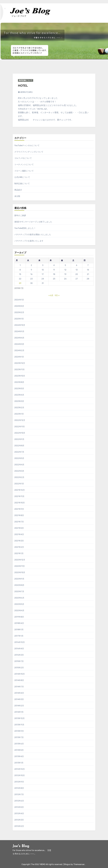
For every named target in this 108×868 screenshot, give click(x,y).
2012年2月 (19, 826)
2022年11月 (20, 427)
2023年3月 (19, 401)
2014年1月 (19, 712)
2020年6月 (19, 598)
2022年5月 (19, 458)
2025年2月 (19, 312)
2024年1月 (19, 357)
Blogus (67, 864)
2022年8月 (19, 446)
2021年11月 (19, 496)
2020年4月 (19, 611)
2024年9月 (19, 331)
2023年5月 (19, 389)
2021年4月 (19, 534)
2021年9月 (19, 509)
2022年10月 (20, 433)
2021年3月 (19, 541)
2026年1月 (19, 300)
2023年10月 (20, 376)
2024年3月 (19, 344)
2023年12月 (20, 363)
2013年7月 (19, 737)
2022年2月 (19, 477)
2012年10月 (20, 775)
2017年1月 (19, 636)
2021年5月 (19, 528)
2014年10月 (20, 674)
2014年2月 (19, 706)
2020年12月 (20, 560)
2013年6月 (19, 744)
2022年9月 (19, 439)
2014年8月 (19, 680)
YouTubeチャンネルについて (27, 145)
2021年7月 (19, 522)
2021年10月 (20, 503)
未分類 (17, 196)
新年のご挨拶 (20, 215)
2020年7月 (19, 591)
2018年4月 (19, 623)
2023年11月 (20, 369)
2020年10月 (20, 572)
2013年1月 (19, 763)
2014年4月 (19, 693)
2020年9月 (19, 579)
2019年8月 (19, 617)
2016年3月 (19, 655)
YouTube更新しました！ (25, 228)
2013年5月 (19, 750)
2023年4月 (19, 395)
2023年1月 (19, 414)
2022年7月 (19, 452)
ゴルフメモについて (23, 158)
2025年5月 (19, 306)
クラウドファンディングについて (29, 152)
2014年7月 (19, 687)
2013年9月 (19, 731)
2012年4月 (19, 813)
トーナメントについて (24, 164)
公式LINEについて (22, 177)
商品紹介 (18, 190)
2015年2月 (19, 668)
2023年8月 (19, 382)
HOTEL (23, 86)
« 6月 (51, 295)
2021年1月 (19, 553)
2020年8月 (19, 585)
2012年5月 (19, 807)
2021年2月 (19, 547)
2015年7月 (19, 661)
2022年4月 (19, 465)
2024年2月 (19, 350)
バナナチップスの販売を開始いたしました (33, 235)
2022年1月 (19, 484)
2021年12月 (20, 490)
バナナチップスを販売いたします (29, 241)
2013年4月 (19, 756)
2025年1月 (19, 319)
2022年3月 (19, 471)
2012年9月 (19, 782)
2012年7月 (19, 794)
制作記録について (26, 80)
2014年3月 (19, 699)
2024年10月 (20, 325)
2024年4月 (19, 338)
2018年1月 (19, 630)
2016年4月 (19, 649)
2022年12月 (20, 420)
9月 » (57, 295)
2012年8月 (19, 788)
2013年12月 (20, 718)
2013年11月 (19, 725)
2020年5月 (19, 604)
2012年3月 (19, 820)
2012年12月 (20, 769)
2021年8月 (19, 515)
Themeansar (79, 864)
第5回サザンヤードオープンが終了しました (33, 222)
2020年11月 (20, 566)
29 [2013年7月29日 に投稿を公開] (20, 283)
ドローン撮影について (24, 171)
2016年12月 (20, 642)
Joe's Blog (21, 846)
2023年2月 (19, 408)
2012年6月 (19, 801)
